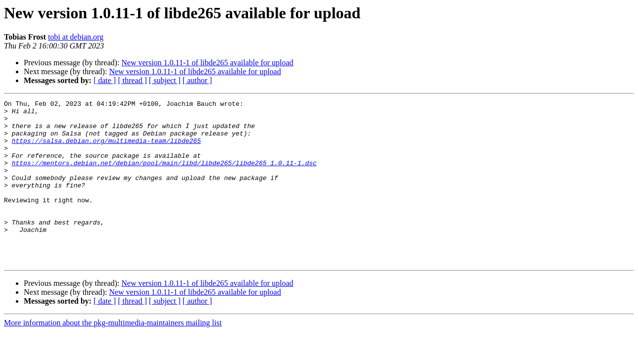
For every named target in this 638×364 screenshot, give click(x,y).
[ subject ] (165, 80)
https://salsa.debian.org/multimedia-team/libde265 (106, 149)
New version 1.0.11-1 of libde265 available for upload (207, 63)
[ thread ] (132, 80)
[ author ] (197, 80)
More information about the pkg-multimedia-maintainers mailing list (113, 355)
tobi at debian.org (76, 37)
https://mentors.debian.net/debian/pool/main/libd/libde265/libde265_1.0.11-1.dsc (164, 176)
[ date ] (105, 80)
